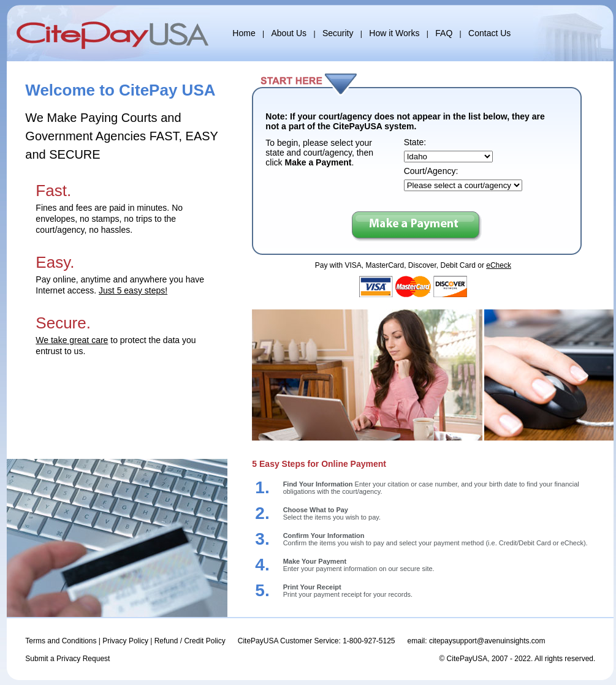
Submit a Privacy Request (67, 659)
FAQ (444, 33)
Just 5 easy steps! (133, 290)
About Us (289, 33)
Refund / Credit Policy (190, 641)
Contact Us (489, 33)
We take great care (72, 340)
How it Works (394, 33)
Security (338, 33)
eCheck (499, 265)
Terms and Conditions (61, 641)
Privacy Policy (125, 641)
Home (244, 33)
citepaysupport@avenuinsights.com (487, 641)
